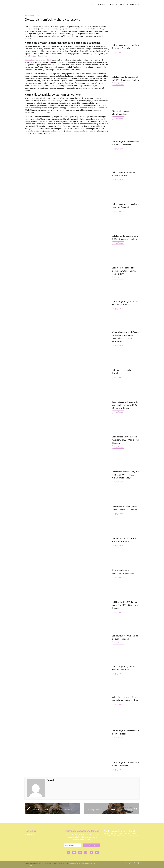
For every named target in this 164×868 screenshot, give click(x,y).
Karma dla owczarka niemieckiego (38, 60)
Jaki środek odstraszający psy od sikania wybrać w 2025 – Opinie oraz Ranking (125, 475)
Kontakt (132, 5)
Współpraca (73, 863)
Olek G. (51, 780)
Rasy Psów (116, 5)
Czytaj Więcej (118, 52)
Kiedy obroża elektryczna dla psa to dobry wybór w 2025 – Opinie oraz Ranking (125, 405)
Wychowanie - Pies (32, 15)
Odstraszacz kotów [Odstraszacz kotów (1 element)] (31, 835)
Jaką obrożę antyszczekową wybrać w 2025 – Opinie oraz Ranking (125, 440)
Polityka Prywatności (88, 863)
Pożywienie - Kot (39, 808)
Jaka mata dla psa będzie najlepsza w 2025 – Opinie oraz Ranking (124, 271)
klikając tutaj (134, 836)
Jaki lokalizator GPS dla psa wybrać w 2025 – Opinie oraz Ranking (125, 605)
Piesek (102, 5)
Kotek (90, 5)
